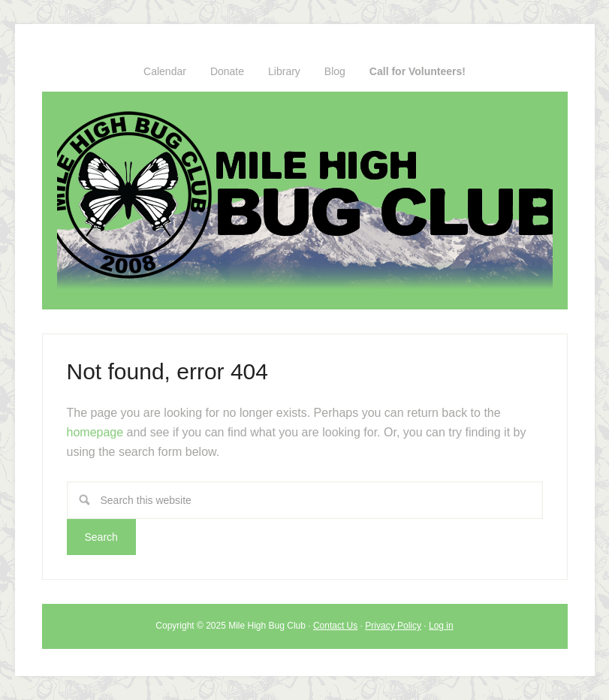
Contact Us (335, 626)
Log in (441, 626)
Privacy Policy (393, 626)
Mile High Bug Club (305, 201)
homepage (95, 432)
